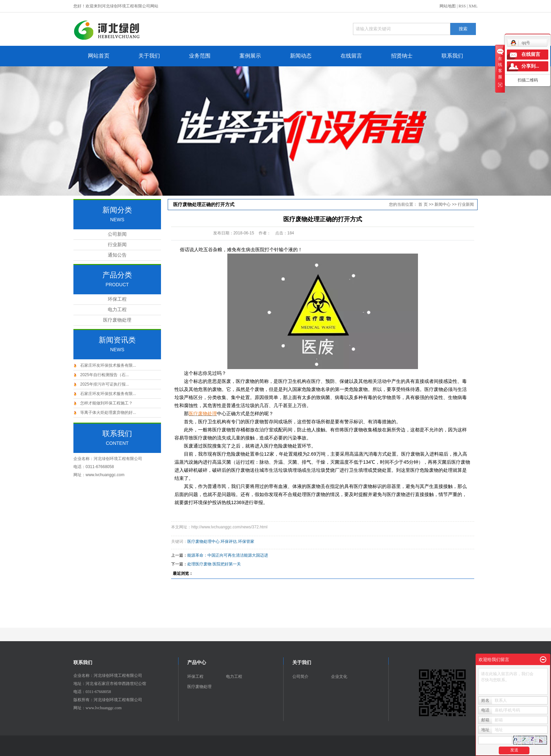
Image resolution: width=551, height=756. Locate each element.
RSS (462, 6)
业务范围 (200, 56)
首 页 (423, 204)
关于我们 (149, 56)
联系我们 (452, 56)
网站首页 (99, 56)
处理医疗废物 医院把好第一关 (214, 564)
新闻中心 (443, 204)
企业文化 (339, 677)
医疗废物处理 (117, 320)
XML (473, 6)
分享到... (530, 66)
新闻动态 (301, 56)
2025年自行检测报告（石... (105, 375)
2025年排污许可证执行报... (105, 384)
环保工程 (117, 299)
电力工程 (117, 310)
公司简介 (300, 677)
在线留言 (351, 56)
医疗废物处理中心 (203, 541)
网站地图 (448, 6)
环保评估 (229, 541)
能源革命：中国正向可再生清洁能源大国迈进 (228, 555)
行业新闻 (117, 245)
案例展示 (250, 56)
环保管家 (246, 541)
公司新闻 (117, 234)
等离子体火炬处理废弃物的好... (108, 413)
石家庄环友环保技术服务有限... (108, 365)
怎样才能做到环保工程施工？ (106, 403)
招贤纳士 (402, 56)
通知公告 (117, 255)
